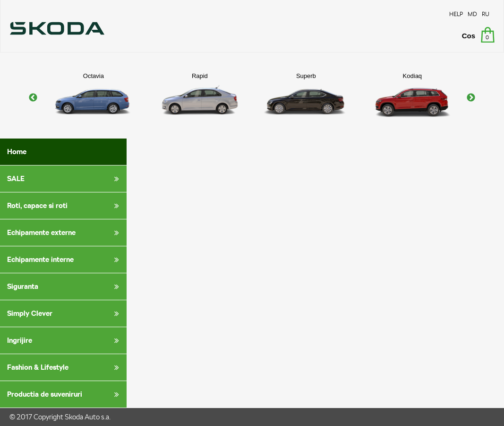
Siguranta (65, 287)
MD (472, 14)
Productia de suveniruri (65, 394)
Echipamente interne (65, 260)
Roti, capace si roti (65, 206)
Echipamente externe (65, 233)
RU (486, 14)
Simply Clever (65, 313)
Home (17, 152)
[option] (93, 98)
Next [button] (471, 98)
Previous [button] (33, 98)
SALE (65, 179)
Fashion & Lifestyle (65, 367)
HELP (456, 14)
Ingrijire (65, 340)
